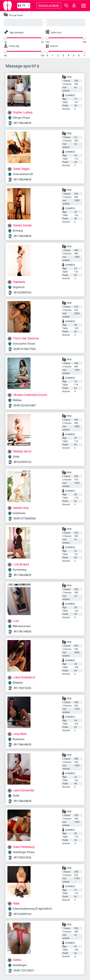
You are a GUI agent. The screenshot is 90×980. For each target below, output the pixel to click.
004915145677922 (25, 349)
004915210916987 (25, 406)
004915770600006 (25, 519)
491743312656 (22, 688)
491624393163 (22, 293)
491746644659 (22, 123)
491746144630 (22, 632)
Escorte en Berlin (49, 5)
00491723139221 (24, 971)
